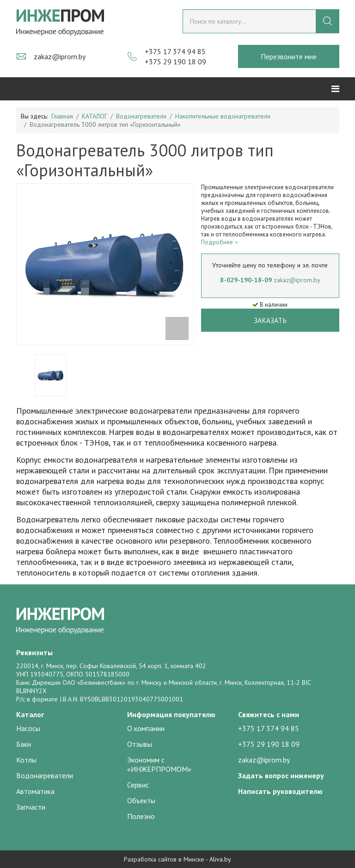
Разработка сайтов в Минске (164, 859)
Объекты (141, 800)
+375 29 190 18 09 (175, 62)
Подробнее (220, 242)
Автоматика (35, 791)
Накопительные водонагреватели (223, 116)
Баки (24, 744)
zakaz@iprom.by (60, 56)
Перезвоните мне (289, 56)
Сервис (138, 785)
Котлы (26, 760)
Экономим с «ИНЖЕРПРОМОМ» (159, 764)
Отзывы (140, 744)
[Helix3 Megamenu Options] (335, 89)
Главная (62, 116)
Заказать (270, 320)
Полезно (141, 816)
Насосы (28, 728)
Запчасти (31, 807)
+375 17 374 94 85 (175, 51)
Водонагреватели (141, 116)
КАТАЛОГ (95, 116)
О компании (146, 728)
